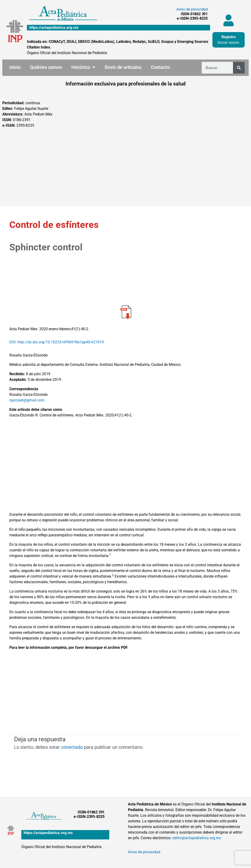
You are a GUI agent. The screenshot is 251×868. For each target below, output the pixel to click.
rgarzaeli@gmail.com (27, 400)
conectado (72, 747)
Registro (229, 37)
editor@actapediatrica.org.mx (197, 838)
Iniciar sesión (228, 43)
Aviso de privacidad (192, 9)
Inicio (15, 67)
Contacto (160, 67)
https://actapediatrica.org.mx (54, 28)
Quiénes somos (46, 67)
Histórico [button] (83, 67)
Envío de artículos (123, 67)
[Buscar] (239, 68)
